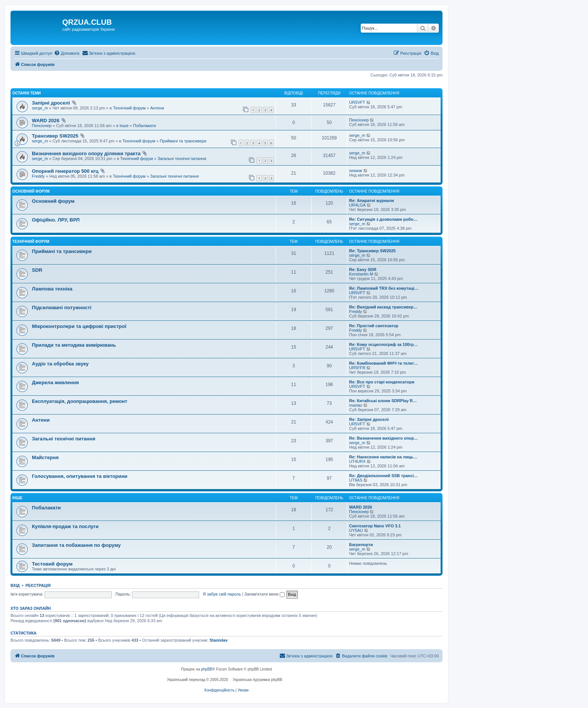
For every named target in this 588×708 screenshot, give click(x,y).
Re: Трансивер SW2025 (372, 251)
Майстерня (45, 457)
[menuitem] (67, 53)
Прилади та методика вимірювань (74, 345)
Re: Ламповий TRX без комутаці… (384, 288)
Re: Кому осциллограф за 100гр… (383, 344)
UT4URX (357, 461)
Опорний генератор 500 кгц (65, 171)
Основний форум (31, 191)
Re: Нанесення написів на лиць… (383, 457)
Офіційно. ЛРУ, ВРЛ (56, 220)
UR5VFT (357, 102)
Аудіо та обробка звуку (60, 364)
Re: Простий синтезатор (374, 326)
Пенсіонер (42, 126)
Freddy (38, 176)
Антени (157, 108)
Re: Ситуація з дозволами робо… (383, 219)
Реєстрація (38, 585)
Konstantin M (361, 274)
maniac (356, 405)
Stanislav (219, 640)
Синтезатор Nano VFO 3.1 (375, 526)
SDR (37, 270)
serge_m (40, 108)
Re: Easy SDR (363, 269)
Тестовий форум (52, 564)
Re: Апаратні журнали (371, 201)
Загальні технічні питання (182, 159)
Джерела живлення (55, 382)
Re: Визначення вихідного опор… (384, 438)
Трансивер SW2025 (55, 136)
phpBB (207, 669)
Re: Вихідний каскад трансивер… (383, 307)
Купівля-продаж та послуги (65, 526)
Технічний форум (129, 108)
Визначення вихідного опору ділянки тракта (86, 153)
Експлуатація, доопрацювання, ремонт (80, 401)
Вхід (15, 585)
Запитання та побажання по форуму (76, 545)
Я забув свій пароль (222, 594)
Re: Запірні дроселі (369, 419)
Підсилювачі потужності (62, 308)
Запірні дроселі (51, 103)
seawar (356, 171)
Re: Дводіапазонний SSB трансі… (383, 476)
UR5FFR (357, 368)
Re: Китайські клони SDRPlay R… (383, 401)
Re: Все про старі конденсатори (382, 382)
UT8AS (356, 480)
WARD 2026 (46, 120)
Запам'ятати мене (265, 594)
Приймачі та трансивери (183, 141)
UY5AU (356, 530)
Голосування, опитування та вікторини (80, 476)
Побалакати (145, 126)
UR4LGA (357, 205)
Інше (124, 126)
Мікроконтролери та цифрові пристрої (79, 326)
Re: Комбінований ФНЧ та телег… (384, 363)
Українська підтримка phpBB (258, 680)
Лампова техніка (52, 289)
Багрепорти (361, 545)
